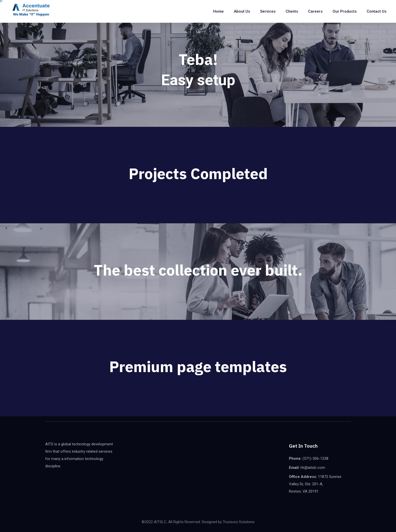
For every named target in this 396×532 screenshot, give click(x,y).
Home (218, 11)
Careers (315, 11)
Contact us (377, 11)
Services (268, 11)
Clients (292, 11)
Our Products (345, 11)
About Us (242, 11)
